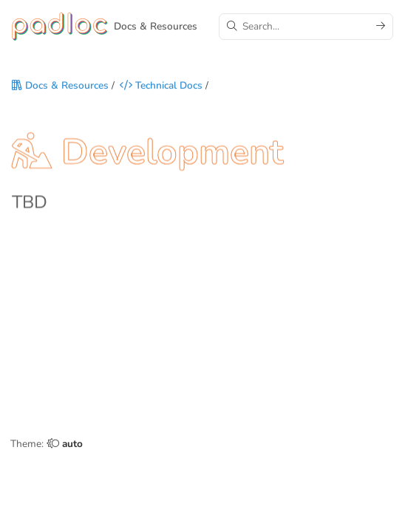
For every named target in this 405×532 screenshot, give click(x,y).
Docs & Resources (60, 86)
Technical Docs (161, 86)
